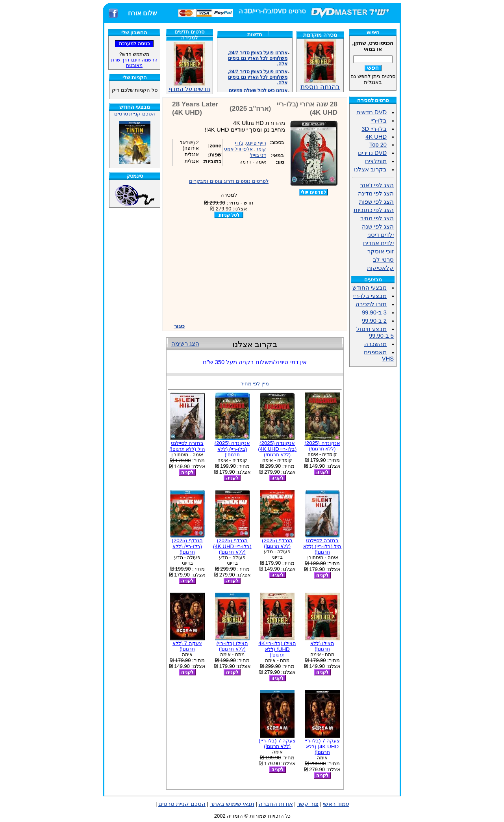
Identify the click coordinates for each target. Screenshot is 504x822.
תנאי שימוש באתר (232, 804)
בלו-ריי (379, 121)
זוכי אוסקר (381, 251)
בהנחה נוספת (320, 84)
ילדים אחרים (378, 243)
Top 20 (378, 145)
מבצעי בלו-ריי (370, 296)
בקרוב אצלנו (370, 169)
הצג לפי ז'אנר (377, 185)
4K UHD (376, 137)
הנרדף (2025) (277, 543)
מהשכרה (375, 344)
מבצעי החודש (370, 288)
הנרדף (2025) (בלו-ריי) (187, 546)
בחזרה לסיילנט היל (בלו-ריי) (322, 546)
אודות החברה (276, 804)
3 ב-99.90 (374, 312)
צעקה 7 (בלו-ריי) (277, 743)
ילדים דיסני (381, 235)
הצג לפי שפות (376, 202)
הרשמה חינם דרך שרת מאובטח (134, 63)
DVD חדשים (372, 112)
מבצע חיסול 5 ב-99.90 (375, 332)
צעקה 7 (187, 646)
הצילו (322, 646)
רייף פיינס (256, 143)
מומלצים (376, 161)
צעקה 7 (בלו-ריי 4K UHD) (322, 746)
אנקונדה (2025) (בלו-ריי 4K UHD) (277, 449)
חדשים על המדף (189, 67)
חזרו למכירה (371, 304)
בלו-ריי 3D (374, 129)
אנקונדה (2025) (322, 446)
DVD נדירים (372, 153)
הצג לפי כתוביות (374, 210)
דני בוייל (258, 155)
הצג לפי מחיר (377, 218)
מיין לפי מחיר (255, 384)
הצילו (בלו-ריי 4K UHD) (277, 649)
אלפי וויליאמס (238, 149)
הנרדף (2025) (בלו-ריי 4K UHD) (232, 546)
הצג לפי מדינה (376, 193)
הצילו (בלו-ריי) (232, 646)
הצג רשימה (185, 344)
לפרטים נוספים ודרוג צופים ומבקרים (229, 181)
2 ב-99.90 (374, 321)
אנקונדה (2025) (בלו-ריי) (232, 449)
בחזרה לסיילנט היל (187, 446)
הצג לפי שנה (378, 227)
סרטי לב (383, 260)
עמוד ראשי (336, 804)
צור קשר (308, 804)
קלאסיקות (380, 268)
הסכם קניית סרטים (135, 114)
